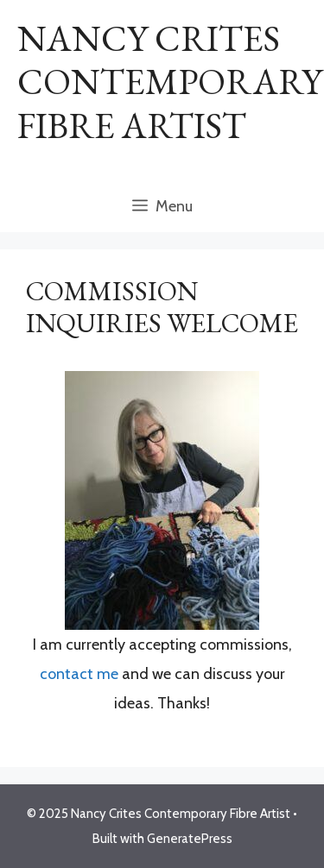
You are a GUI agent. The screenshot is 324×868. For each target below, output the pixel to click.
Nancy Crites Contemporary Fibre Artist (170, 82)
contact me (79, 674)
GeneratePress (190, 839)
